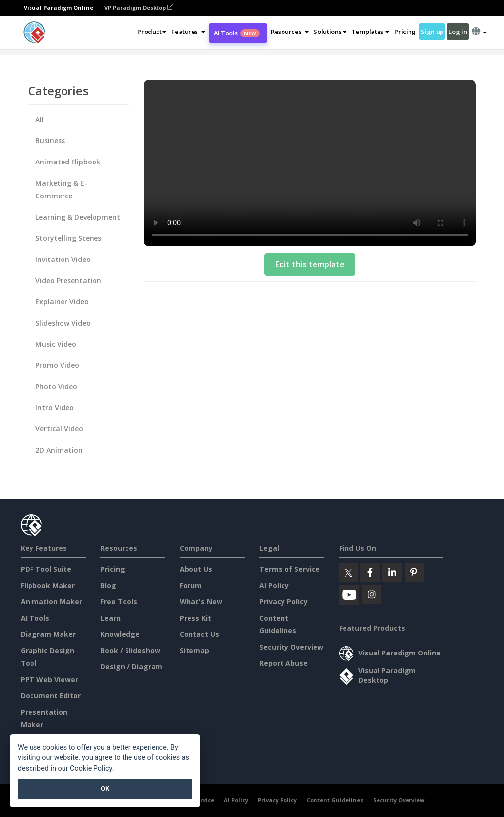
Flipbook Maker (48, 585)
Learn (110, 618)
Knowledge (120, 634)
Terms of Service (290, 569)
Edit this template (310, 264)
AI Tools (237, 33)
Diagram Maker (48, 634)
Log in (457, 32)
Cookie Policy (91, 768)
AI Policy (274, 585)
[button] (188, 32)
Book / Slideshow (130, 650)
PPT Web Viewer (49, 679)
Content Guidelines (335, 800)
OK (105, 789)
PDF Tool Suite (46, 569)
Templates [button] (370, 32)
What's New (201, 602)
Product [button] (152, 32)
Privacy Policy (283, 602)
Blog (108, 585)
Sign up (432, 32)
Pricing (405, 32)
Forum (191, 585)
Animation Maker (51, 602)
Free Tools (119, 602)
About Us (196, 569)
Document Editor (51, 696)
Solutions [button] (330, 32)
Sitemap (194, 650)
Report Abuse (283, 663)
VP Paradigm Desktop (139, 8)
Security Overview (291, 647)
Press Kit (195, 618)
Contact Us (199, 634)
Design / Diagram (131, 667)
